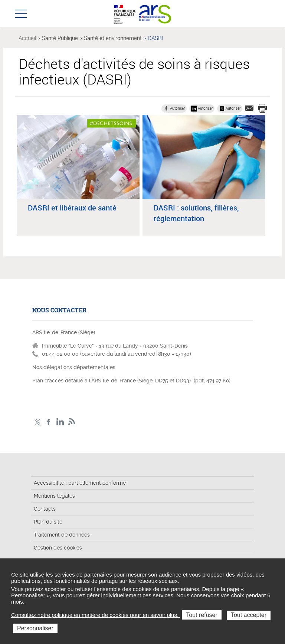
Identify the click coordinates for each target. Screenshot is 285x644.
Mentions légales (54, 496)
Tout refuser (202, 615)
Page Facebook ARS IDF (49, 422)
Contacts (45, 509)
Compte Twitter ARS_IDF (37, 422)
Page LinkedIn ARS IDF (60, 422)
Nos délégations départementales (74, 367)
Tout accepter (249, 615)
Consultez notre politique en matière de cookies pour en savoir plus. (96, 615)
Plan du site (48, 522)
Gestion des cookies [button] (58, 548)
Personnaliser (35, 628)
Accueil (27, 38)
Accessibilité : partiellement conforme (80, 483)
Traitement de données (62, 535)
